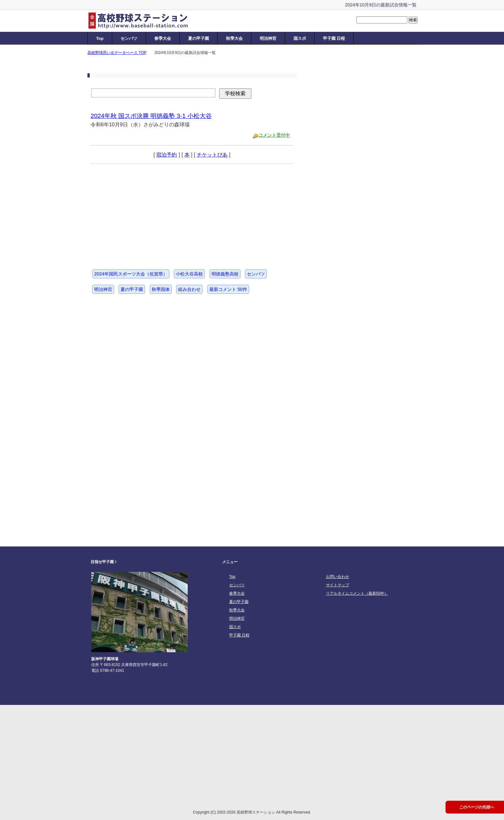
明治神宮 (268, 38)
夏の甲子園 (198, 38)
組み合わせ (189, 289)
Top (100, 38)
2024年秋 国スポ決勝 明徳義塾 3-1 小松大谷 (151, 116)
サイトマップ (337, 585)
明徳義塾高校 (225, 274)
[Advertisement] (139, 211)
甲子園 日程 (334, 38)
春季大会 (163, 38)
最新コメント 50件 (228, 289)
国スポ (300, 38)
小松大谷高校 (189, 274)
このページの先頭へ (477, 807)
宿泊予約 (166, 155)
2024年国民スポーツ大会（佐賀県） (131, 274)
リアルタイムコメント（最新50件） (357, 593)
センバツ (129, 38)
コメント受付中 (274, 135)
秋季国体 (161, 289)
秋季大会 (234, 38)
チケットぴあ (212, 155)
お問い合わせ (337, 577)
